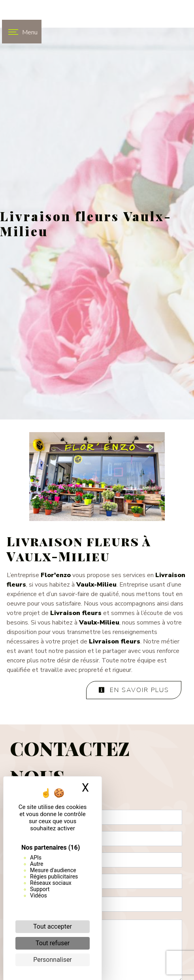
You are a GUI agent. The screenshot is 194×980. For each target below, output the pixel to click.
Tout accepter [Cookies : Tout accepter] (53, 926)
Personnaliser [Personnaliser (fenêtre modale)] (53, 960)
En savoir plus (134, 690)
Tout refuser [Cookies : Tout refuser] (53, 943)
